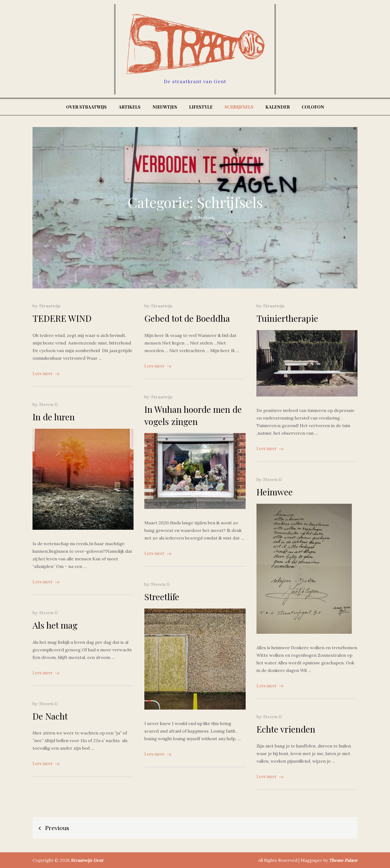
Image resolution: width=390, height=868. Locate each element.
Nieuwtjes (165, 107)
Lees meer (46, 373)
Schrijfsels (239, 107)
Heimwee (275, 492)
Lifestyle (201, 107)
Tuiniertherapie (287, 318)
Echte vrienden (286, 729)
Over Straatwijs (86, 107)
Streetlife (162, 596)
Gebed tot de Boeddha (187, 318)
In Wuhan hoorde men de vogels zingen (193, 415)
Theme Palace (343, 860)
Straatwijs (50, 306)
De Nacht (50, 716)
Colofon (313, 107)
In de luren (54, 417)
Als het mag (55, 625)
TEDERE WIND (62, 318)
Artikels (130, 107)
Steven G (48, 404)
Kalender (278, 107)
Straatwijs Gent (87, 860)
